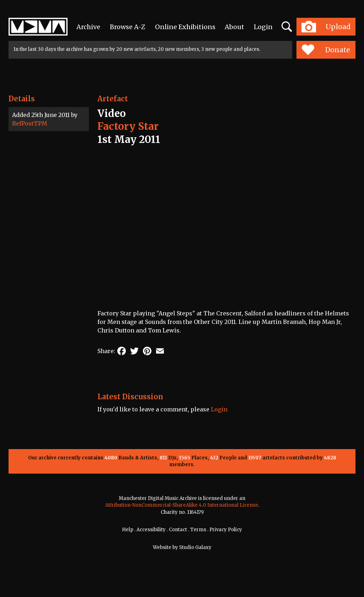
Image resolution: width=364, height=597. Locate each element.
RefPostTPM (30, 123)
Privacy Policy (226, 530)
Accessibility (151, 530)
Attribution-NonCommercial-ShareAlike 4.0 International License (182, 505)
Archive (88, 27)
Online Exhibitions (185, 27)
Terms (198, 530)
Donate (326, 50)
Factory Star (128, 126)
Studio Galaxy (195, 547)
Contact (178, 530)
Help (128, 530)
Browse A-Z (128, 27)
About (234, 27)
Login (263, 27)
